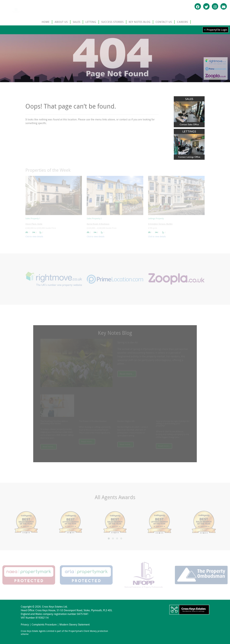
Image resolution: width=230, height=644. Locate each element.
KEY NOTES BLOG (140, 22)
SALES (77, 22)
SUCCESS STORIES (112, 22)
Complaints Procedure (44, 624)
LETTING (91, 22)
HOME (46, 22)
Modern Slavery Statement (75, 624)
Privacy (25, 624)
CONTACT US (164, 22)
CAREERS (182, 22)
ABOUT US (61, 22)
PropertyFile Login (215, 30)
